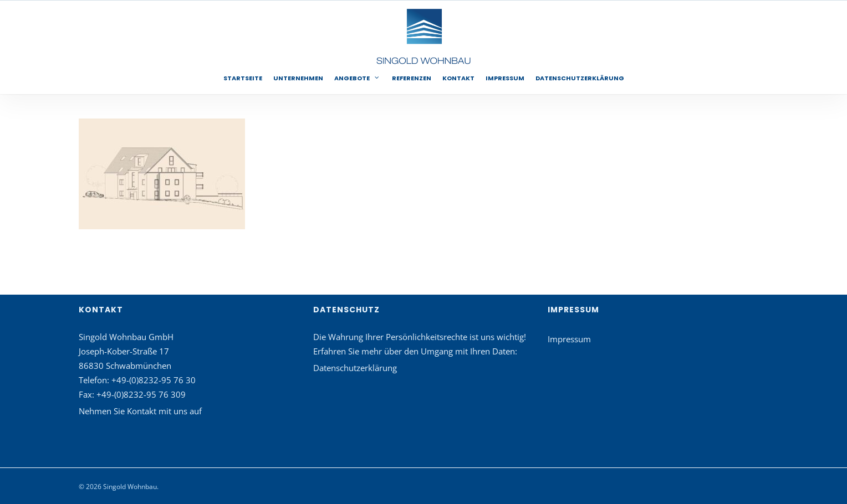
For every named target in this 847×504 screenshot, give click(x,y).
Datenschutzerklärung (355, 368)
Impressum (569, 339)
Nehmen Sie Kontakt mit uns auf (140, 411)
